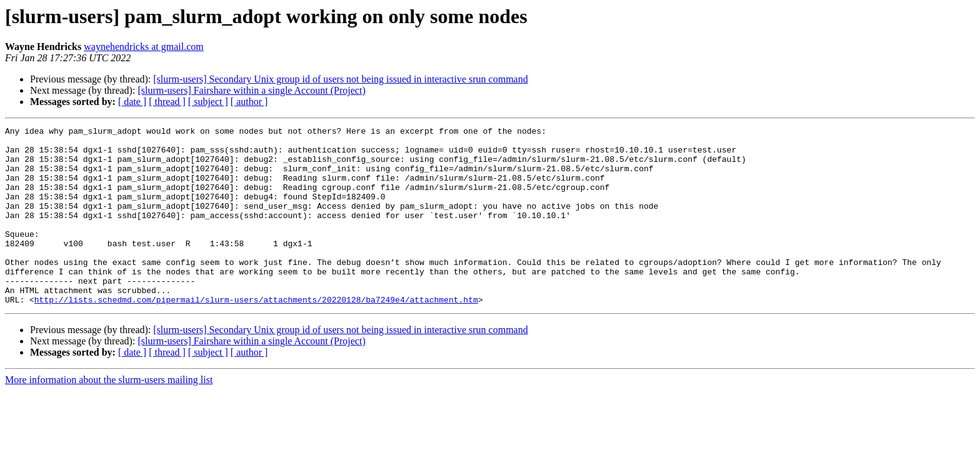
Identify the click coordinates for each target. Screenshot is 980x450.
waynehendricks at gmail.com (144, 47)
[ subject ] (208, 102)
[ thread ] (167, 102)
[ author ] (249, 102)
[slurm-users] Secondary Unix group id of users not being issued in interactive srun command (340, 79)
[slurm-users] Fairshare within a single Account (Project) (251, 90)
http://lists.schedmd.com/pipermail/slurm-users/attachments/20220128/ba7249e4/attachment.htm (256, 335)
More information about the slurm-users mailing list (109, 415)
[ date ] (132, 102)
